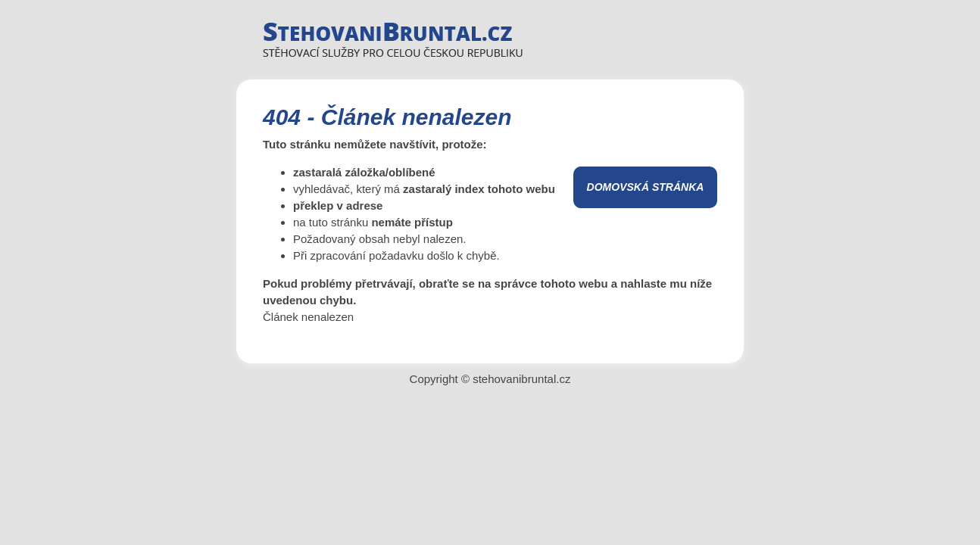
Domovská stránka (646, 187)
